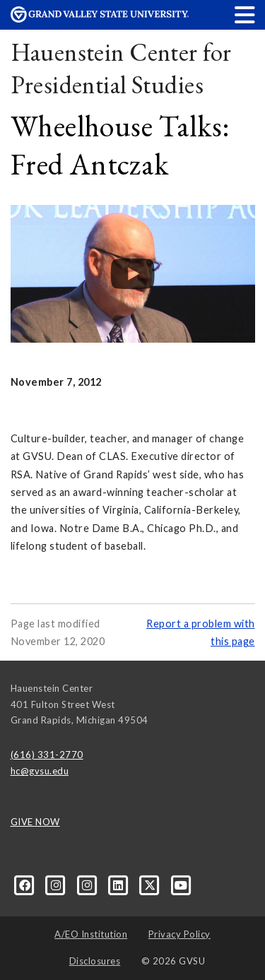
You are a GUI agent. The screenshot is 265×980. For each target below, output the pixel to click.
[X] (151, 884)
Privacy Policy (179, 934)
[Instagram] (57, 884)
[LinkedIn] (119, 884)
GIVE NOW (35, 822)
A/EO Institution (91, 934)
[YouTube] (181, 884)
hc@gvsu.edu (40, 771)
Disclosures (95, 961)
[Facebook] (26, 884)
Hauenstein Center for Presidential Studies (121, 68)
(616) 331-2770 (47, 755)
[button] (245, 14)
